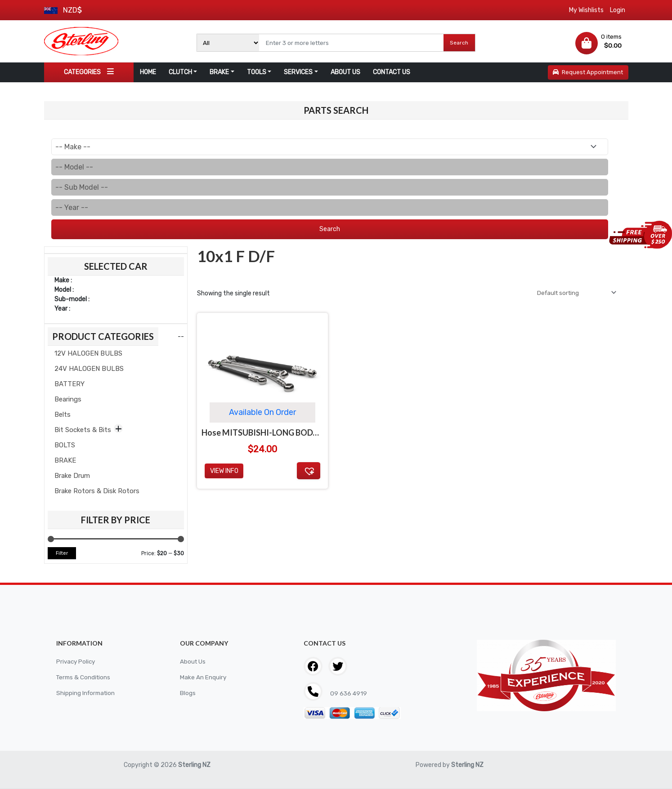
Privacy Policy (77, 662)
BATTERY (69, 384)
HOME (148, 72)
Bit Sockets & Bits (83, 430)
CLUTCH (180, 72)
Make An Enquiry (203, 677)
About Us (193, 662)
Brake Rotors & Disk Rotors (97, 491)
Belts (63, 415)
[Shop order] (573, 293)
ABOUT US (345, 72)
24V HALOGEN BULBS (89, 369)
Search (459, 43)
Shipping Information (87, 693)
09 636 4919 (348, 693)
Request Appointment (588, 72)
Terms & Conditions (85, 677)
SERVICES (298, 72)
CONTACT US (392, 72)
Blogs (188, 693)
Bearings (68, 399)
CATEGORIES (89, 72)
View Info (224, 471)
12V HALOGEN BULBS (88, 353)
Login (618, 10)
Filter (62, 553)
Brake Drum (72, 476)
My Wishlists (586, 10)
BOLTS (65, 445)
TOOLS (257, 72)
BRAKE (219, 72)
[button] (309, 471)
